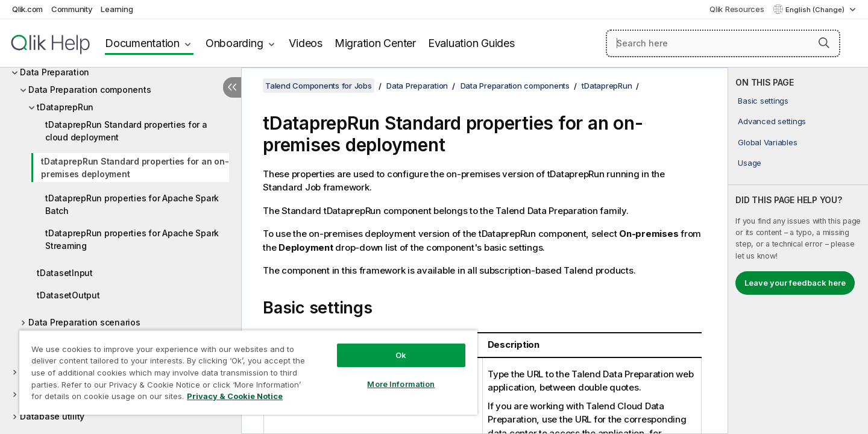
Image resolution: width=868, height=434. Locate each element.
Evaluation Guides (471, 43)
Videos (306, 43)
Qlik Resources (737, 9)
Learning (117, 9)
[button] (824, 43)
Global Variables (767, 142)
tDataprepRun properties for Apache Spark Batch (132, 204)
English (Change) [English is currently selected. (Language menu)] (816, 10)
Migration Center (375, 43)
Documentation (142, 43)
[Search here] (723, 43)
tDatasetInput (65, 273)
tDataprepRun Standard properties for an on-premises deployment (135, 168)
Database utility (52, 416)
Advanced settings (772, 121)
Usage (750, 163)
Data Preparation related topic (90, 344)
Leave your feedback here (795, 283)
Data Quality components (72, 372)
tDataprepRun (65, 107)
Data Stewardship (56, 394)
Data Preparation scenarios (84, 322)
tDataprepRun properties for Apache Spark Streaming (132, 239)
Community (72, 9)
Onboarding (234, 43)
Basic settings (763, 101)
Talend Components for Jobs (319, 86)
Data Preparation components (90, 90)
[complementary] (798, 251)
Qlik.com (27, 9)
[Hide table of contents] (232, 87)
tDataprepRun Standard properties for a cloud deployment (126, 131)
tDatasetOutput (68, 295)
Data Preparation (55, 72)
